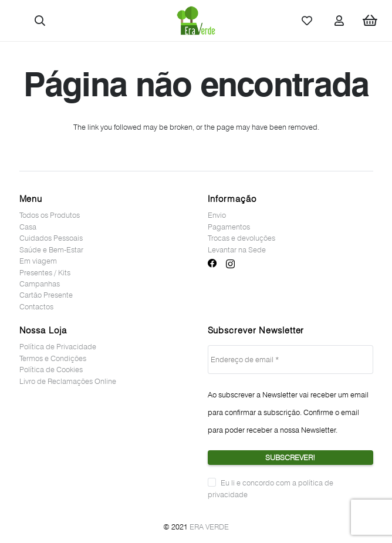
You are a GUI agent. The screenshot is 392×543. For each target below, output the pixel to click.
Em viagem (38, 261)
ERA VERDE (209, 527)
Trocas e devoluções (241, 238)
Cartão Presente (46, 295)
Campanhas (40, 284)
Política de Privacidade (58, 346)
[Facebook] (212, 264)
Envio (217, 215)
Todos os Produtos (50, 215)
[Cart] (370, 21)
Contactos (36, 306)
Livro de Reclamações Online (68, 381)
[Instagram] (230, 264)
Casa (28, 227)
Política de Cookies (51, 369)
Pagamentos (229, 227)
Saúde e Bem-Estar (51, 249)
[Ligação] (196, 21)
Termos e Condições (53, 358)
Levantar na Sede (237, 249)
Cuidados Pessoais (51, 238)
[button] (40, 21)
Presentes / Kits (45, 272)
